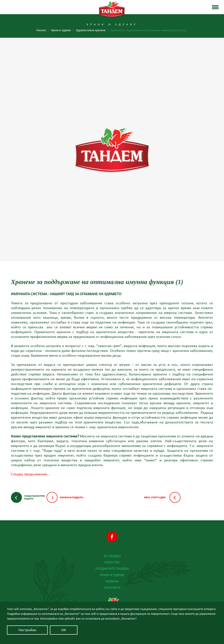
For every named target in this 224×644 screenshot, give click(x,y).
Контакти (112, 588)
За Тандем (112, 556)
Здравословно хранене (92, 30)
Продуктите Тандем (112, 569)
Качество (112, 562)
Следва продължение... (31, 474)
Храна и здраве (112, 575)
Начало (43, 30)
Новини (112, 581)
